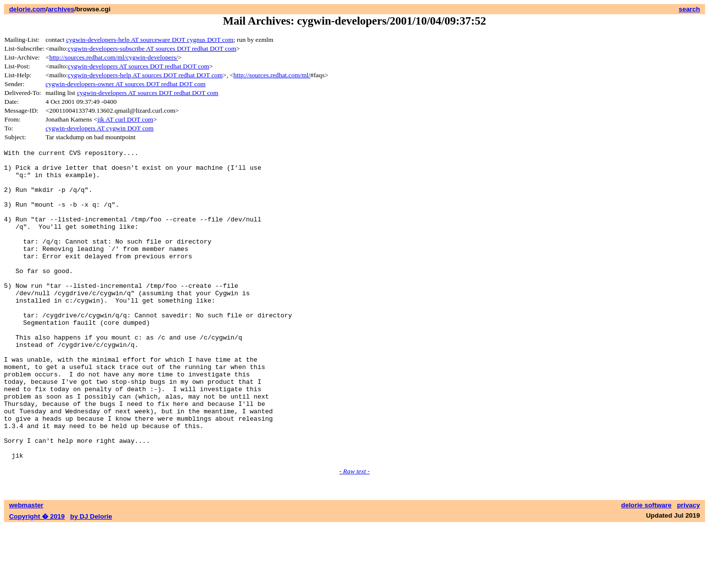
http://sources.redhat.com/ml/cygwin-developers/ (113, 57)
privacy (689, 567)
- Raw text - (354, 533)
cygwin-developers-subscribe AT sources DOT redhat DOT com (152, 48)
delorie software (646, 567)
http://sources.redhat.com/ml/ (272, 75)
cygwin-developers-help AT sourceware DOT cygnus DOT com (150, 40)
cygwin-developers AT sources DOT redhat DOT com (139, 66)
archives (61, 9)
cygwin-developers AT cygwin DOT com (99, 128)
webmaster (26, 567)
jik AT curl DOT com (126, 119)
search (690, 9)
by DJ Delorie (91, 578)
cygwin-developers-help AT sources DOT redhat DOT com (145, 75)
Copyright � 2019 (37, 578)
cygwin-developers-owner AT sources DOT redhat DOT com (125, 84)
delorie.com (27, 9)
